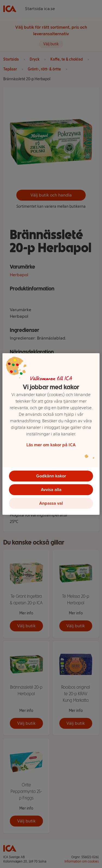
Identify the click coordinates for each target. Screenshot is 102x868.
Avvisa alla (51, 490)
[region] (51, 434)
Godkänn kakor (51, 476)
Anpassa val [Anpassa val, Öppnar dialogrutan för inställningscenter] (51, 503)
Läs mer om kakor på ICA (51, 445)
